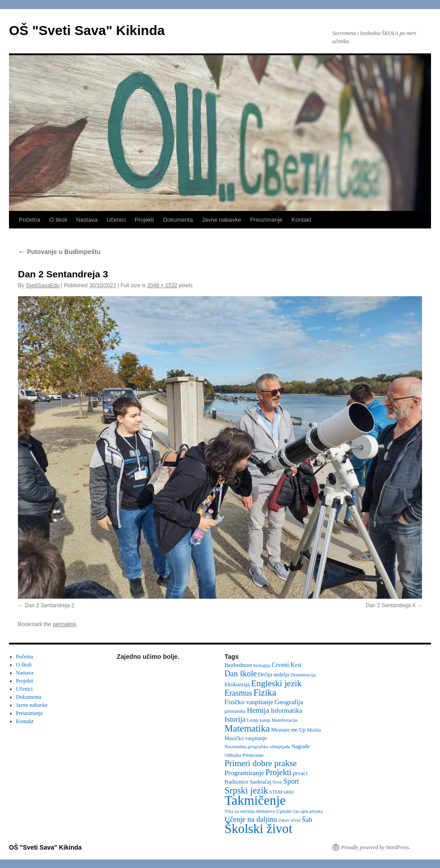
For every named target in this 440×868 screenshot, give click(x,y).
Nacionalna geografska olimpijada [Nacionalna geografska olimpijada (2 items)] (257, 747)
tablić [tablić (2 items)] (289, 792)
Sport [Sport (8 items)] (291, 781)
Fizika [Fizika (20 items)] (265, 693)
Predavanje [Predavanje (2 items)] (253, 755)
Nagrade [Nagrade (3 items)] (301, 746)
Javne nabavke (222, 220)
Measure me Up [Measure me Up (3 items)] (288, 730)
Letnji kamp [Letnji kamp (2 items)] (259, 720)
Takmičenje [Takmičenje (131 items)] (255, 800)
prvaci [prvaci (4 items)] (300, 773)
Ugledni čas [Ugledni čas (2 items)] (288, 811)
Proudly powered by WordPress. (376, 847)
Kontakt (301, 220)
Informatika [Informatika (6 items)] (286, 710)
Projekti (144, 220)
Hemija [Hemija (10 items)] (258, 710)
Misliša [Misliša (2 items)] (314, 730)
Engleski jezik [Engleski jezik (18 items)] (276, 683)
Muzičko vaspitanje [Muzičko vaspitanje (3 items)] (246, 738)
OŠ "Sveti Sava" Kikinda (87, 30)
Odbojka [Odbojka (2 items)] (233, 755)
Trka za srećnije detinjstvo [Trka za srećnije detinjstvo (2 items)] (250, 811)
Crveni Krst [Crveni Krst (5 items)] (286, 665)
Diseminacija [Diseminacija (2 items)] (303, 675)
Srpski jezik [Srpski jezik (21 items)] (246, 790)
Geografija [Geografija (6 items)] (289, 702)
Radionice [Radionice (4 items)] (236, 782)
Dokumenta (178, 220)
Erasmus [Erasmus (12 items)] (238, 693)
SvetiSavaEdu (42, 285)
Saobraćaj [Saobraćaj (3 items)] (260, 782)
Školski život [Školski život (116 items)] (258, 829)
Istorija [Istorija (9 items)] (235, 719)
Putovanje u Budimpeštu (59, 252)
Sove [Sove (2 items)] (277, 782)
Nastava (87, 220)
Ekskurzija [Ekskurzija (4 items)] (237, 684)
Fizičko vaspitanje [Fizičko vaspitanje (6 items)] (249, 702)
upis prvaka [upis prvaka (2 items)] (311, 811)
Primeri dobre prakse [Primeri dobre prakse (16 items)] (261, 763)
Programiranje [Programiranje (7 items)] (244, 773)
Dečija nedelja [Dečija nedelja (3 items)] (274, 675)
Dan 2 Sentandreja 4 (391, 605)
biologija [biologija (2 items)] (262, 665)
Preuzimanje (266, 220)
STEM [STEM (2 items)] (276, 792)
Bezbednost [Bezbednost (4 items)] (238, 665)
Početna (30, 220)
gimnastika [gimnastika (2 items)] (235, 711)
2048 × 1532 (162, 285)
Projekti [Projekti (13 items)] (278, 772)
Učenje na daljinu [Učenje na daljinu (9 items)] (251, 819)
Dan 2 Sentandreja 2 (49, 605)
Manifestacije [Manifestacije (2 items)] (285, 720)
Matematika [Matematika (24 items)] (247, 728)
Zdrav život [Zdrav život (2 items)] (289, 820)
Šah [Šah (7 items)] (307, 819)
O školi (58, 220)
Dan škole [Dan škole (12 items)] (241, 674)
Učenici (116, 220)
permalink (64, 624)
